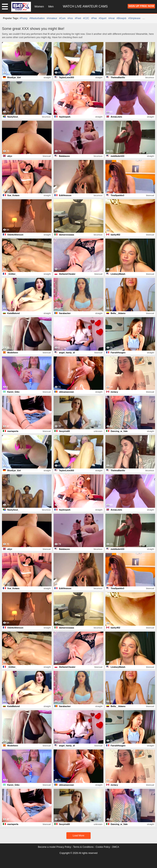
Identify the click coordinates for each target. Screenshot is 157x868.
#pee (94, 18)
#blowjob (121, 18)
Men (51, 6)
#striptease (134, 18)
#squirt (103, 18)
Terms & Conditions (83, 847)
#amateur (52, 18)
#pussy (23, 18)
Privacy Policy (64, 847)
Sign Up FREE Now (141, 6)
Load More (78, 836)
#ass (70, 18)
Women (39, 6)
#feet (78, 18)
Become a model (47, 847)
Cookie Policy (103, 847)
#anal (111, 18)
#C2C (86, 18)
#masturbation (37, 18)
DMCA (116, 847)
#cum (62, 18)
